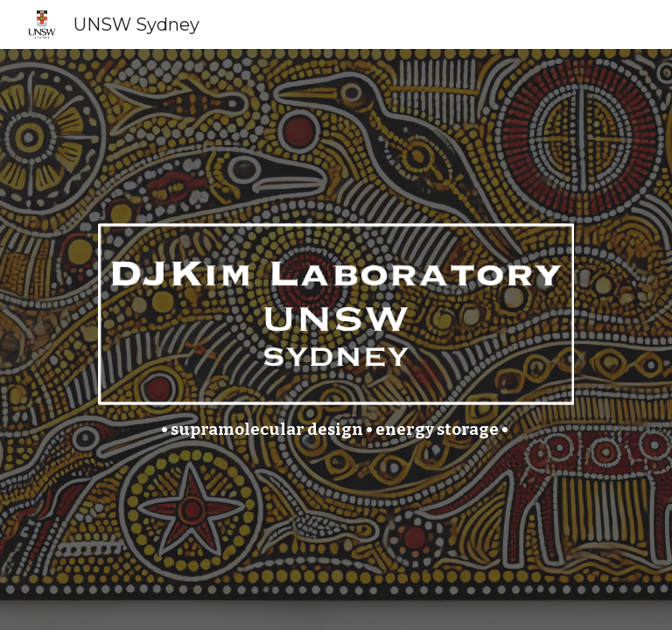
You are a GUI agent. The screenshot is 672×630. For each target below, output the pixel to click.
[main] (336, 430)
